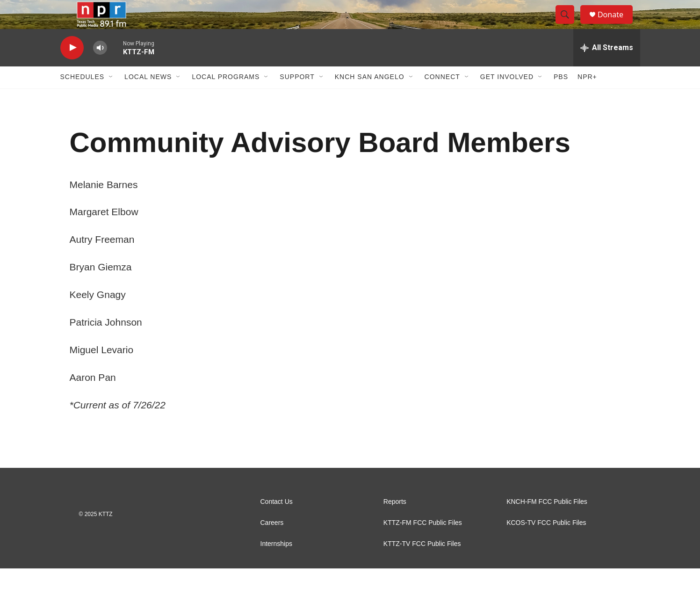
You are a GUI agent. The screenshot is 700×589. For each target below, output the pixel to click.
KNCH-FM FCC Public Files (547, 522)
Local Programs (226, 97)
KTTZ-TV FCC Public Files (422, 564)
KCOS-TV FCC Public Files (546, 543)
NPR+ (587, 97)
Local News (148, 97)
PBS (561, 97)
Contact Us (277, 522)
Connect (442, 97)
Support (297, 97)
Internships (276, 564)
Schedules (83, 97)
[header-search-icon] (569, 25)
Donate (616, 25)
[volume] (100, 68)
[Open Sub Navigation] (111, 97)
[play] (72, 68)
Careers (272, 543)
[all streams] (607, 68)
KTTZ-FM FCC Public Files (423, 543)
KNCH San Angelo (370, 97)
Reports (395, 522)
